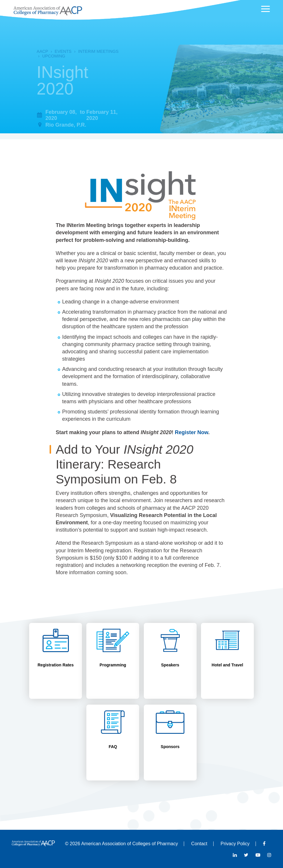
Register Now (191, 432)
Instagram (269, 855)
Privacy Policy (235, 844)
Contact (199, 844)
